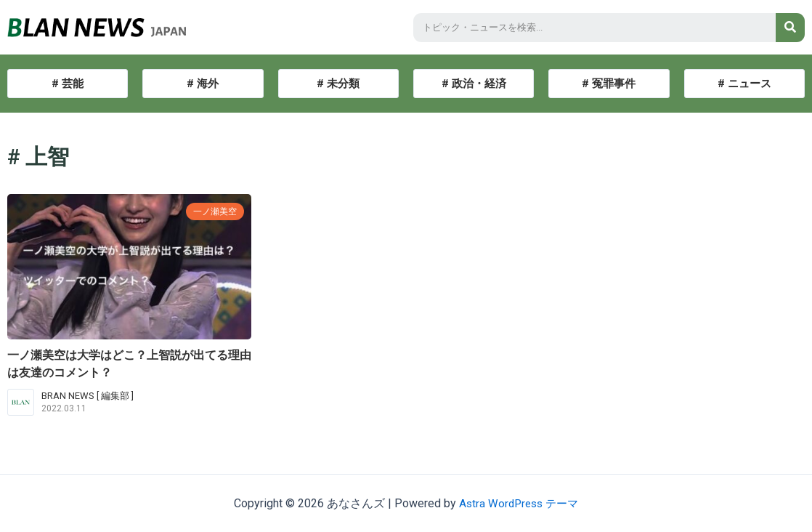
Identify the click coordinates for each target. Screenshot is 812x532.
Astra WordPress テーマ (519, 503)
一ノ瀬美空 (213, 211)
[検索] (790, 28)
